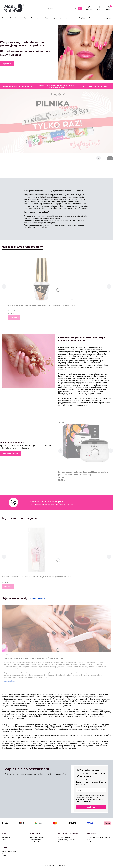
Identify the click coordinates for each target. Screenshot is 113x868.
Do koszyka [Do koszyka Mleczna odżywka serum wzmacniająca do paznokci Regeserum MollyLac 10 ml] (14, 317)
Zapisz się (91, 807)
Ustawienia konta (36, 840)
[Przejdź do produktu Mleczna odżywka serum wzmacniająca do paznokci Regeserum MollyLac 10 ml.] (41, 278)
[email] (91, 790)
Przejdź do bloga (38, 598)
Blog (3, 853)
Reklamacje (6, 837)
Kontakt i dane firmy (9, 851)
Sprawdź (7, 63)
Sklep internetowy (54, 865)
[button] (80, 8)
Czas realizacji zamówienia (68, 842)
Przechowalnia (35, 842)
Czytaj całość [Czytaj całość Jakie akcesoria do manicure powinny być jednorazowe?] (9, 681)
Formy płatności (64, 837)
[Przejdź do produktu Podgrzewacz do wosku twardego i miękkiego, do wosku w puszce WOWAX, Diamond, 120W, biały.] (86, 445)
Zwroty (4, 840)
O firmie (5, 856)
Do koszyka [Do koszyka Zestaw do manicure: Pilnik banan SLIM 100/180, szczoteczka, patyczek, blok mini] (8, 587)
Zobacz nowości (11, 454)
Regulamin (90, 842)
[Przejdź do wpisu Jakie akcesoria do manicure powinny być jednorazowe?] (56, 628)
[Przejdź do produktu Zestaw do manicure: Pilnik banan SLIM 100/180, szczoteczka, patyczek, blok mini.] (37, 550)
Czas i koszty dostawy (66, 840)
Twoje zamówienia (37, 837)
